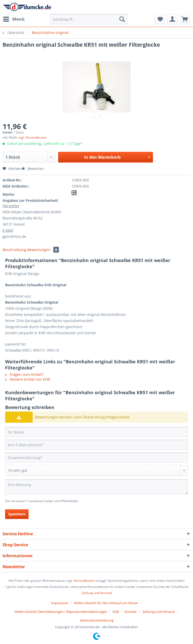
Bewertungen (43, 250)
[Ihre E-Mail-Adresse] (96, 445)
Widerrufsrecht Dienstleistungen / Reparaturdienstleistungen (61, 612)
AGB (116, 612)
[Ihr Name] (96, 432)
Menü (14, 18)
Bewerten (33, 169)
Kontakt (131, 612)
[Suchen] (122, 19)
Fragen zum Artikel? (24, 374)
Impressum (60, 603)
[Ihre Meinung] (96, 487)
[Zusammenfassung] (96, 457)
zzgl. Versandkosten (33, 137)
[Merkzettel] (160, 19)
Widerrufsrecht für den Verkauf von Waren (106, 603)
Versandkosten (84, 581)
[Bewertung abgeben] (96, 470)
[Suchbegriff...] (89, 19)
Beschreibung (14, 250)
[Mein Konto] (172, 19)
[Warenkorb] (185, 19)
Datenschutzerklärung (97, 620)
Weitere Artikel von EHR (28, 379)
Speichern (17, 514)
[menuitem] (14, 19)
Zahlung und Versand (97, 593)
